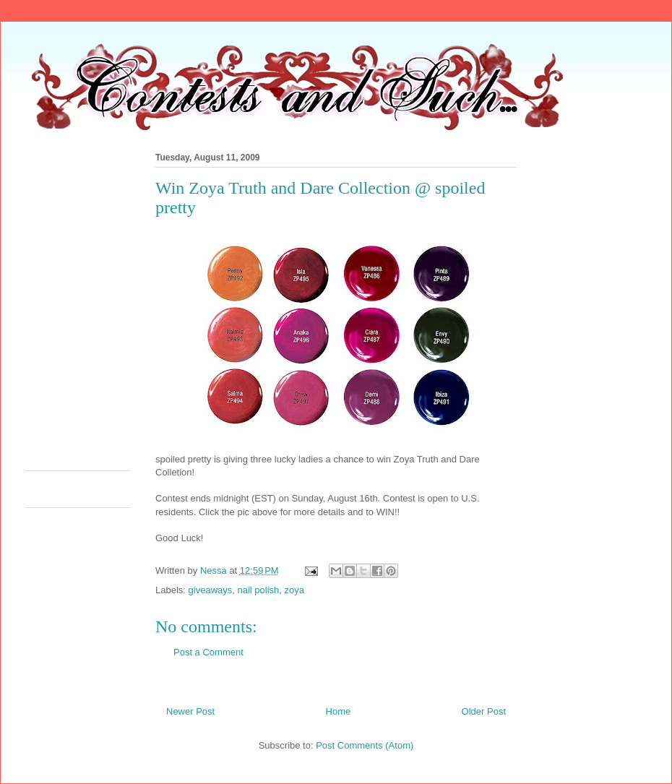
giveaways (211, 590)
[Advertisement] (149, 307)
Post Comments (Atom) (365, 745)
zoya (294, 590)
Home (339, 711)
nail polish (258, 590)
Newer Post (190, 711)
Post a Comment (208, 652)
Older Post (484, 711)
